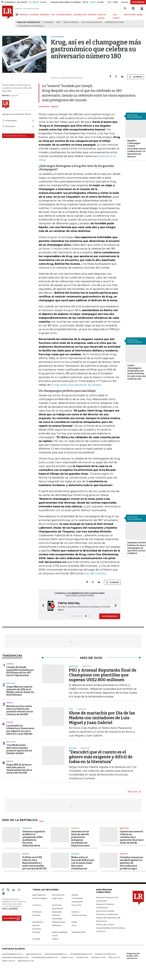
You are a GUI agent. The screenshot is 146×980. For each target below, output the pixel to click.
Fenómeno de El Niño (114, 22)
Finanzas (36, 915)
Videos (55, 939)
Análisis (75, 895)
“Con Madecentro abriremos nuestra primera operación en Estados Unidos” (19, 749)
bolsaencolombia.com (105, 954)
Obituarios (57, 925)
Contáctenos (102, 908)
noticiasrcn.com (99, 957)
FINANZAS (24, 15)
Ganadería (49, 22)
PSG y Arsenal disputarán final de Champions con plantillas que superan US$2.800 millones (103, 675)
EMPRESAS (45, 15)
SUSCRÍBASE (138, 2)
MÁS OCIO (133, 792)
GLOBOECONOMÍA (64, 15)
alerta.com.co (9, 961)
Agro (58, 22)
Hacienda (75, 828)
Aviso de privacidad (105, 911)
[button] (42, 606)
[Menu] (17, 14)
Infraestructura (59, 922)
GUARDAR (136, 77)
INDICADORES (130, 15)
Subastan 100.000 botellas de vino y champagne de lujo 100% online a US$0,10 (137, 548)
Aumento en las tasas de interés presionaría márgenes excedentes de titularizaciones (80, 839)
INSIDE (140, 15)
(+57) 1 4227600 (10, 909)
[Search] (125, 8)
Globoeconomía (79, 915)
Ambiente (124, 854)
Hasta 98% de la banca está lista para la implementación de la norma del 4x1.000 (19, 769)
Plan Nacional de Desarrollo (31, 26)
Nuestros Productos (105, 904)
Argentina (27, 828)
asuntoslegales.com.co (13, 954)
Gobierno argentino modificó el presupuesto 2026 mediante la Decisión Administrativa (34, 839)
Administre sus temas (14, 136)
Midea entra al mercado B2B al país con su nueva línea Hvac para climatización (83, 863)
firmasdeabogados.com (81, 954)
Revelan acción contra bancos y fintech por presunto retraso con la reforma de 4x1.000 (20, 710)
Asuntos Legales (40, 898)
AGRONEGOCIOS (80, 15)
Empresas (37, 912)
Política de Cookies (105, 924)
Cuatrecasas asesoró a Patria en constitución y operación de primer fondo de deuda (132, 837)
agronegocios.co (34, 954)
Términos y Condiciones (107, 914)
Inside (74, 922)
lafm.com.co (114, 957)
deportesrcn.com (26, 961)
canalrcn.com (67, 957)
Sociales (75, 854)
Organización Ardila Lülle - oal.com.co (133, 956)
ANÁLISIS (92, 15)
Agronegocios (39, 895)
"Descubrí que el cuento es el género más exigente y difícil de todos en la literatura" (101, 757)
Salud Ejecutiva (79, 932)
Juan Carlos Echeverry (92, 22)
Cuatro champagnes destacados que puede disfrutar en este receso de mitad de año (136, 372)
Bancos (10, 703)
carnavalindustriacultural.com (45, 957)
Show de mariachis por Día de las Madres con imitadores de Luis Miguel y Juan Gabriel (102, 718)
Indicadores (38, 922)
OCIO (53, 15)
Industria (11, 683)
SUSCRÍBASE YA (110, 616)
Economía (76, 905)
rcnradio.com (82, 957)
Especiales (57, 912)
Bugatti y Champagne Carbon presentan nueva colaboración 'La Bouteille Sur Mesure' (136, 149)
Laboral (10, 664)
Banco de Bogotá (71, 22)
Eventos (75, 912)
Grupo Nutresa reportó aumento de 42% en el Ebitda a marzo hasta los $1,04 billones (20, 691)
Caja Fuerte (57, 898)
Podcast (36, 932)
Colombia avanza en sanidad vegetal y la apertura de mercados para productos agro (131, 863)
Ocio (74, 925)
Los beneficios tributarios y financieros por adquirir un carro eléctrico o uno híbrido (20, 730)
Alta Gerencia (58, 895)
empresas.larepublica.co (56, 954)
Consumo (37, 905)
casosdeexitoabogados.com (15, 957)
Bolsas (26, 854)
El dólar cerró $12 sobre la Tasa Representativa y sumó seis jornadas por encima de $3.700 (34, 863)
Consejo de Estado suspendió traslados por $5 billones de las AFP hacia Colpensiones (20, 671)
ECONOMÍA (34, 15)
